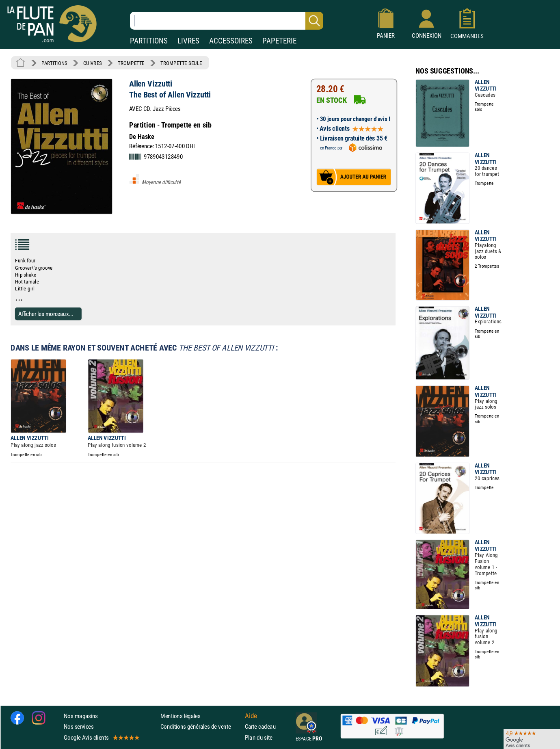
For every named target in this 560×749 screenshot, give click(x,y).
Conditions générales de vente (201, 726)
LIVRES (188, 41)
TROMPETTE (131, 63)
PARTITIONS (149, 41)
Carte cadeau (260, 726)
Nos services (79, 726)
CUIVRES (93, 63)
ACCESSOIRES (231, 41)
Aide (251, 716)
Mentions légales (180, 716)
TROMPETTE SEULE (181, 63)
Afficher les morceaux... (46, 314)
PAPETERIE (279, 41)
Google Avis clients (101, 737)
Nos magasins (81, 716)
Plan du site (259, 737)
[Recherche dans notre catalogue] (227, 21)
